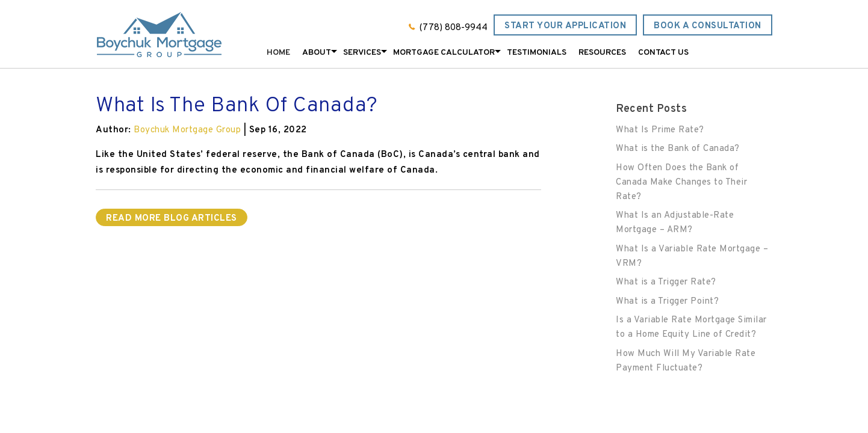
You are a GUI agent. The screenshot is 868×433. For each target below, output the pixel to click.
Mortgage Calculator (444, 53)
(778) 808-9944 (454, 28)
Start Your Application (565, 26)
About (317, 53)
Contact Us (663, 53)
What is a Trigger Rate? (666, 282)
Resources (602, 53)
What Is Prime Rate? (660, 130)
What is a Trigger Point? (667, 302)
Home (278, 53)
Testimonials (537, 53)
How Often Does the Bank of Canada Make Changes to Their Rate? (681, 183)
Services (362, 53)
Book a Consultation (708, 26)
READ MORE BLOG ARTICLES (172, 219)
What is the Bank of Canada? (678, 149)
